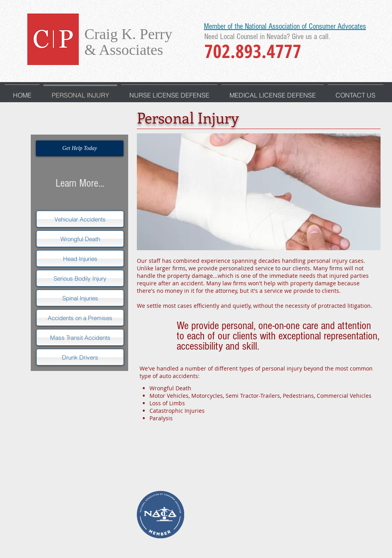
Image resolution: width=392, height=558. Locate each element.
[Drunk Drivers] (80, 357)
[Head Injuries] (80, 258)
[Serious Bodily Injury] (80, 278)
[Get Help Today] (80, 148)
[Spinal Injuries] (80, 298)
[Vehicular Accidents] (80, 219)
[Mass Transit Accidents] (80, 337)
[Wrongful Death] (80, 239)
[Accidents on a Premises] (80, 318)
